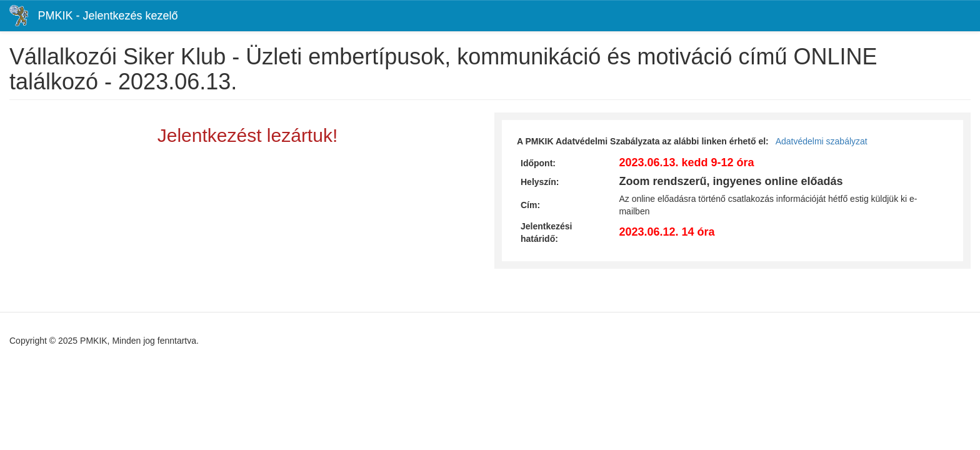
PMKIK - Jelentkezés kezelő (107, 16)
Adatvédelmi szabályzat (822, 141)
